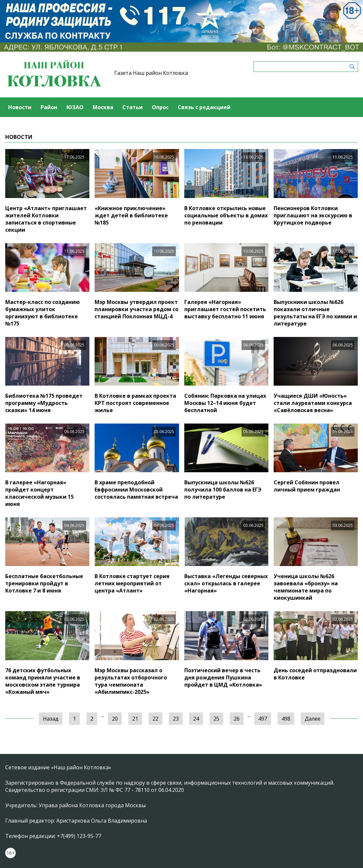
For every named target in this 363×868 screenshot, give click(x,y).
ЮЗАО (75, 107)
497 (263, 719)
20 (115, 719)
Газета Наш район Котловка (151, 73)
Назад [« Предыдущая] (51, 719)
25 (216, 719)
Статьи (133, 107)
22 (155, 719)
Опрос (160, 107)
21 (135, 719)
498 (286, 719)
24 (196, 719)
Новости (20, 107)
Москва (103, 107)
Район (49, 107)
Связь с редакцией (204, 107)
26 (237, 719)
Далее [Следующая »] (313, 719)
